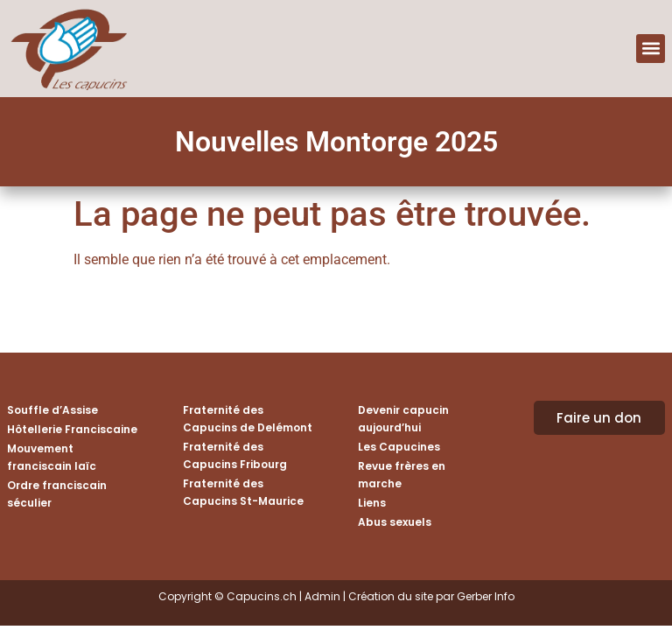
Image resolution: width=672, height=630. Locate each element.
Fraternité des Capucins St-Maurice (243, 492)
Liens (372, 503)
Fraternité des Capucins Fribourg (235, 455)
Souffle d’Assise (52, 410)
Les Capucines (399, 447)
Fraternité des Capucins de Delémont (248, 419)
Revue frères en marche (402, 475)
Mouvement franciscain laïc (52, 457)
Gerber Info (486, 596)
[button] (651, 49)
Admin (322, 596)
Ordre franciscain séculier (57, 494)
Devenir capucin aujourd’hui (403, 419)
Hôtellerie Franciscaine (72, 429)
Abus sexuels (395, 522)
